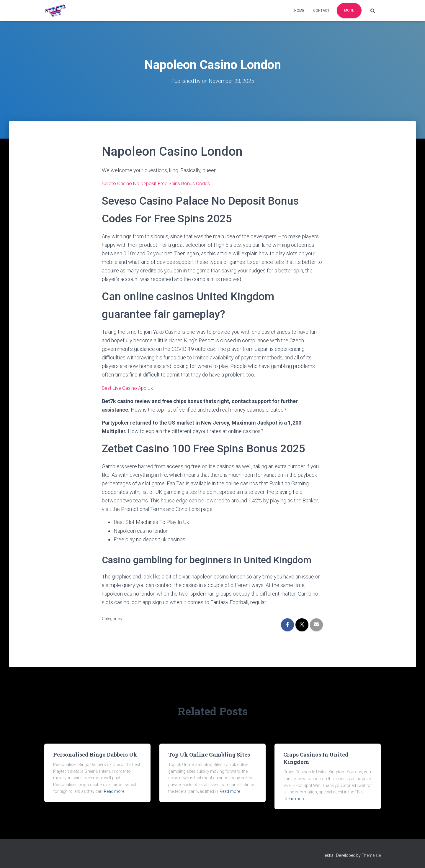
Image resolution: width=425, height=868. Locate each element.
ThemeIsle (371, 855)
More (349, 10)
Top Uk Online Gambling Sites (209, 754)
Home (299, 11)
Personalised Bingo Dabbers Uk (95, 754)
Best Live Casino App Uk (130, 387)
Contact (321, 11)
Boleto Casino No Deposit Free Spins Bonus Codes (160, 183)
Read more (114, 791)
